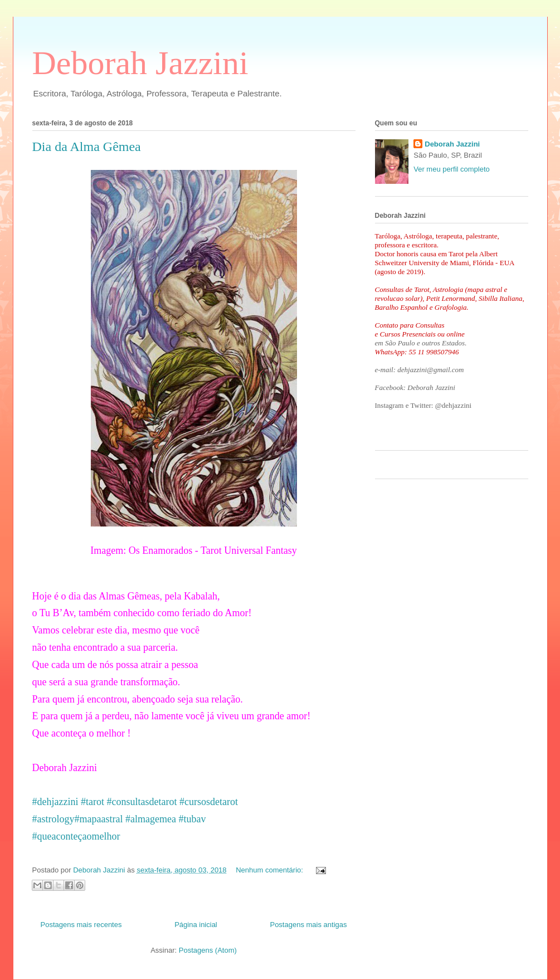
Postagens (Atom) (208, 950)
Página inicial (196, 925)
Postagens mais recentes (81, 925)
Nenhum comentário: (270, 870)
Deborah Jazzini (140, 63)
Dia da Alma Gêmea (87, 147)
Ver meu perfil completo (452, 169)
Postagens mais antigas (308, 925)
